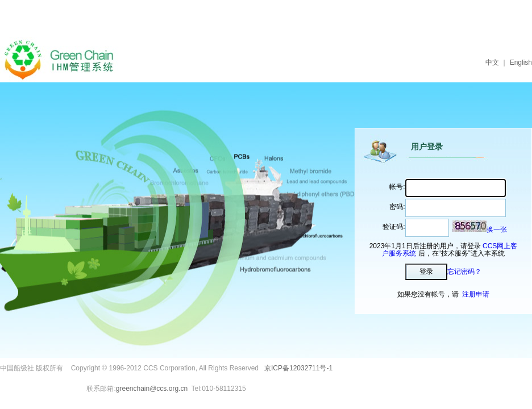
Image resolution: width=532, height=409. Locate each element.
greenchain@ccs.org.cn (152, 389)
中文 (492, 62)
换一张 (497, 229)
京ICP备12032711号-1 (298, 368)
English (521, 62)
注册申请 (476, 294)
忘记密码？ (464, 272)
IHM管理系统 (64, 60)
